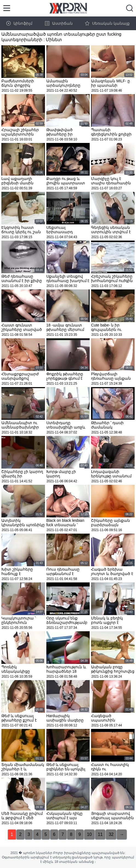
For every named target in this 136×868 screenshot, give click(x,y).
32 (111, 834)
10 (89, 834)
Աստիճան (59, 23)
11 (100, 834)
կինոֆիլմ (19, 23)
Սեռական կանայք (107, 23)
